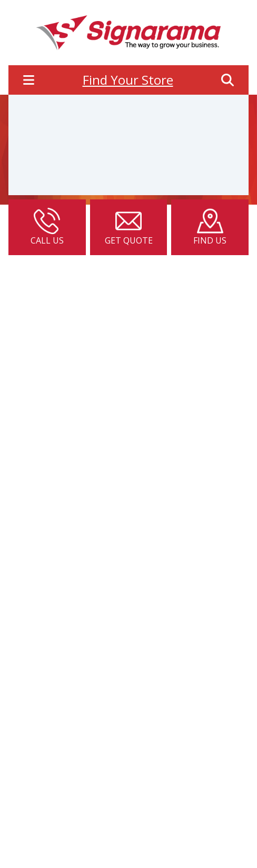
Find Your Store (128, 80)
